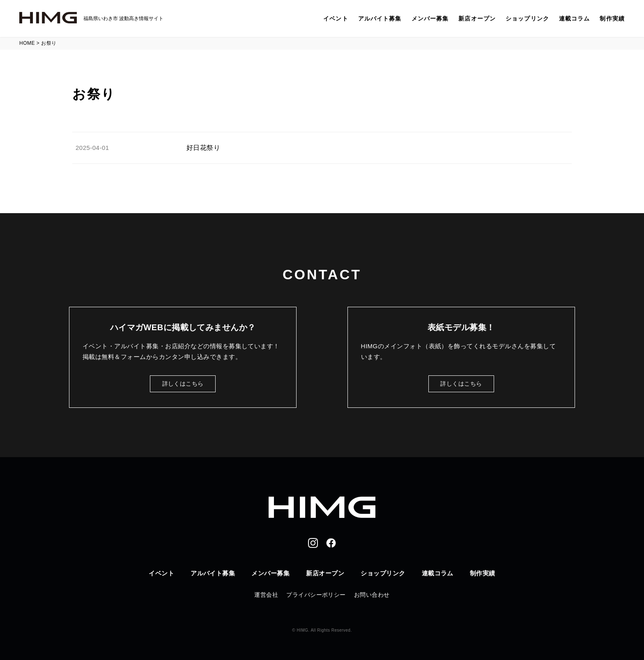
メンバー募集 (430, 18)
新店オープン (477, 18)
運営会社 (266, 595)
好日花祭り (203, 148)
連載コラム (575, 18)
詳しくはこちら (183, 384)
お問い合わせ (372, 595)
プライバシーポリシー (316, 595)
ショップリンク (527, 18)
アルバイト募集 (380, 18)
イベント (336, 18)
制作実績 (612, 18)
